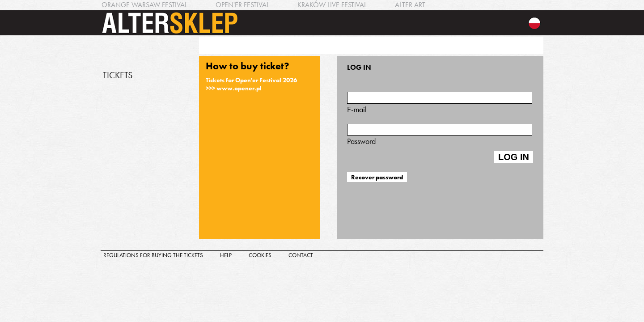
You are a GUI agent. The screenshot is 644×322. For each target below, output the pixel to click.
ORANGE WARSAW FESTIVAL (144, 5)
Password (440, 135)
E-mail (440, 103)
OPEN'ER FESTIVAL (242, 5)
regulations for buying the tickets (153, 255)
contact (301, 255)
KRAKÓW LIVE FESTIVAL (332, 5)
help (226, 255)
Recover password (377, 177)
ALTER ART (410, 5)
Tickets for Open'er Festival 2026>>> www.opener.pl (251, 84)
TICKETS (118, 75)
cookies (260, 255)
